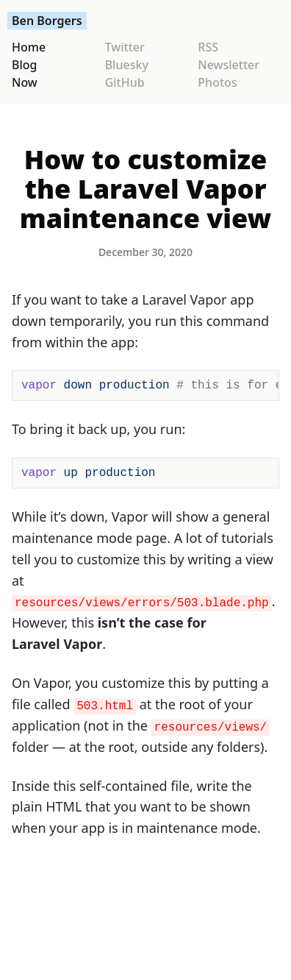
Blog (24, 65)
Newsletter (229, 65)
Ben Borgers (47, 21)
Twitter (125, 47)
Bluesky (127, 65)
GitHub (125, 82)
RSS (208, 47)
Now (25, 82)
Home (29, 47)
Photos (217, 82)
